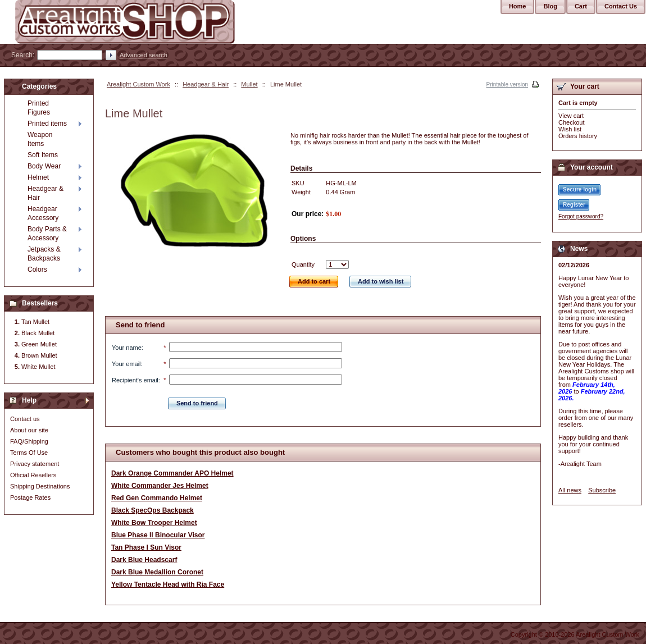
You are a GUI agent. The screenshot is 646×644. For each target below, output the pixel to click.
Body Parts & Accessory (47, 234)
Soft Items (43, 155)
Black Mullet (38, 333)
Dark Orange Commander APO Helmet (172, 473)
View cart (571, 116)
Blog (550, 6)
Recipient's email (135, 380)
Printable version (507, 85)
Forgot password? (581, 216)
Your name (127, 348)
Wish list (570, 129)
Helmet (38, 177)
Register (574, 205)
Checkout (571, 122)
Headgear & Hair (206, 84)
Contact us (25, 419)
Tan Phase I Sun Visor (146, 547)
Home (518, 6)
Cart (581, 6)
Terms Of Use (29, 453)
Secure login (580, 189)
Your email (126, 364)
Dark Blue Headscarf (144, 560)
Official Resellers (33, 475)
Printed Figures (39, 108)
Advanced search (144, 55)
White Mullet (38, 367)
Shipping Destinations (40, 486)
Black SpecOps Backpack (153, 510)
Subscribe (602, 490)
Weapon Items (40, 139)
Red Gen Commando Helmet (157, 498)
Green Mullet (39, 344)
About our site (29, 430)
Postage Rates (30, 497)
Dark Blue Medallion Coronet (157, 572)
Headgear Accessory (43, 213)
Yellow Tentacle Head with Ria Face (168, 584)
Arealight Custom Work (138, 84)
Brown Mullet (39, 355)
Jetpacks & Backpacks (44, 254)
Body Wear (44, 166)
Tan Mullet (35, 322)
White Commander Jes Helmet (160, 486)
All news (570, 490)
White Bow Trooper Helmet (154, 523)
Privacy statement (35, 464)
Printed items (47, 124)
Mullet (249, 84)
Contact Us (621, 6)
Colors (37, 270)
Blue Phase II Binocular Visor (158, 535)
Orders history (578, 136)
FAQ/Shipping (29, 441)
